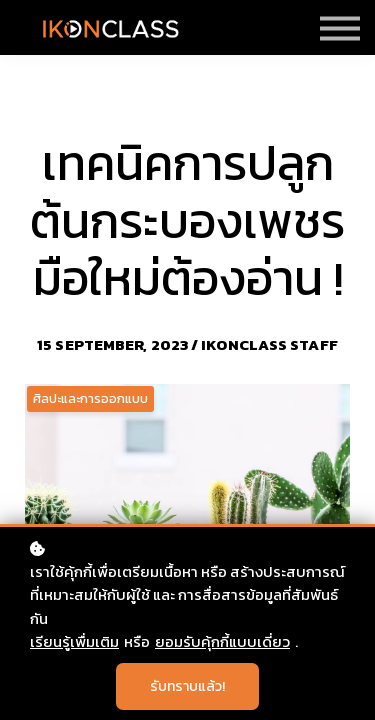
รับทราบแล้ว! (187, 686)
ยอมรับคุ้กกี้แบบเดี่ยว (222, 641)
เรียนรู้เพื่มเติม (74, 641)
